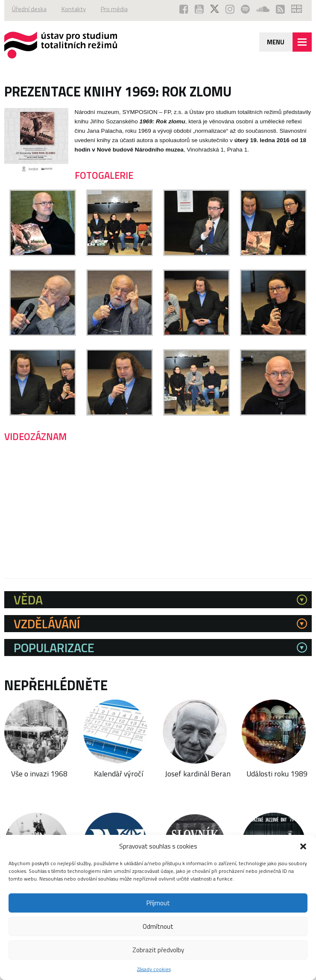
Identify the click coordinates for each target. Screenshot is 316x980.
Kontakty (74, 9)
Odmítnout (158, 926)
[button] (303, 846)
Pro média (114, 9)
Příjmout (158, 903)
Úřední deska (29, 9)
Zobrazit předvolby (158, 950)
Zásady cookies (154, 969)
